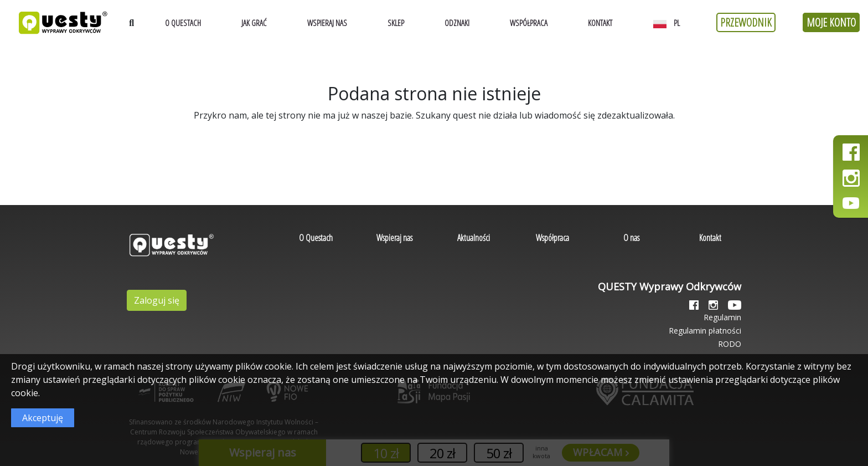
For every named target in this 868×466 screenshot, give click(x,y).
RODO (730, 344)
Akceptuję (43, 418)
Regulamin (722, 317)
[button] (669, 23)
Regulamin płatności (705, 331)
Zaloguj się (157, 300)
